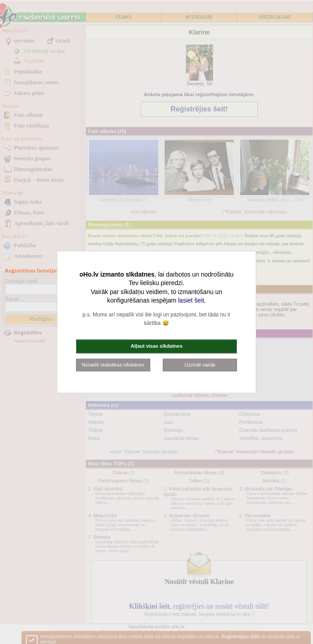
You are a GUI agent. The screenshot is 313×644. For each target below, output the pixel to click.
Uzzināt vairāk (200, 364)
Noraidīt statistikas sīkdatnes (113, 364)
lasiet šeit (191, 300)
